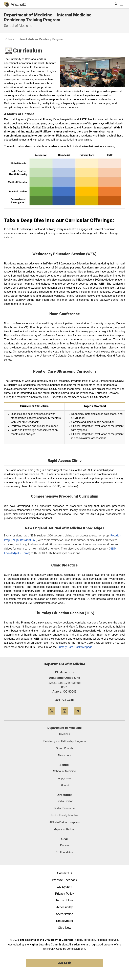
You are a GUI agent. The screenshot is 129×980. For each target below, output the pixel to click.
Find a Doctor (64, 801)
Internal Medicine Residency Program (40, 39)
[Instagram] (65, 716)
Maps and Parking (65, 829)
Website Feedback (65, 880)
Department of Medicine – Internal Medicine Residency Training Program (48, 17)
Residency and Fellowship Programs (64, 741)
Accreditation (64, 914)
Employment (64, 921)
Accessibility (64, 907)
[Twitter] (52, 716)
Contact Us (64, 873)
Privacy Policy (64, 894)
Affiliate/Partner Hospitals (64, 822)
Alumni (65, 785)
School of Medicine (18, 26)
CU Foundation (64, 852)
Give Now (64, 928)
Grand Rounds (64, 748)
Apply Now (64, 778)
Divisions (64, 734)
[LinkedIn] (77, 716)
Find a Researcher (64, 808)
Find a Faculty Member (64, 815)
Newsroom (64, 755)
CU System (64, 887)
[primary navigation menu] (122, 4)
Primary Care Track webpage (75, 647)
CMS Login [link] (64, 963)
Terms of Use (64, 900)
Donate (64, 845)
